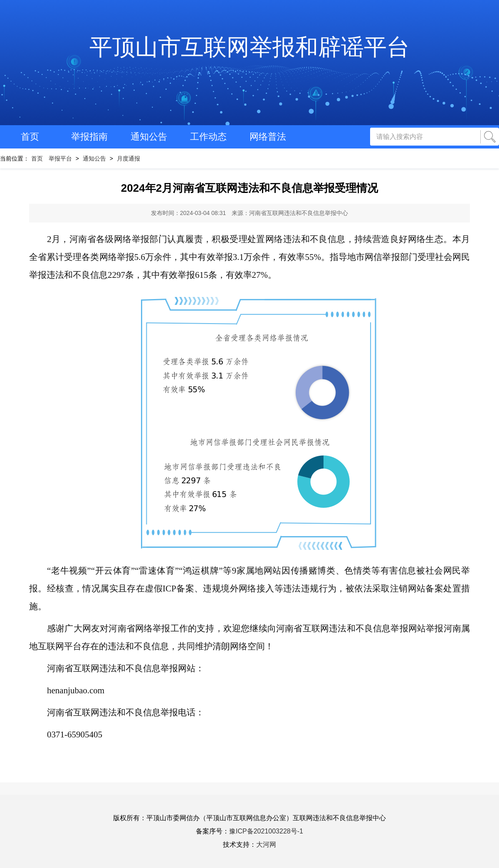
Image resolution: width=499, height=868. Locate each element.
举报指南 (89, 137)
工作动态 (208, 137)
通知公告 (149, 137)
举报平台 (60, 158)
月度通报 (128, 158)
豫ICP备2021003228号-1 (266, 831)
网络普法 (268, 137)
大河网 (266, 845)
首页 (30, 137)
